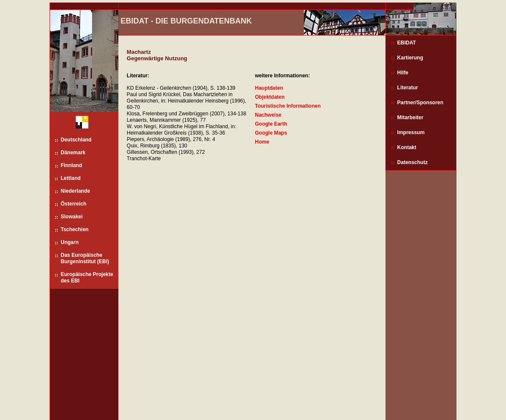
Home (262, 142)
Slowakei (72, 217)
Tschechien (75, 229)
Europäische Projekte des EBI (87, 278)
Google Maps (271, 133)
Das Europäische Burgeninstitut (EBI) (85, 258)
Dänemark (73, 153)
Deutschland (76, 140)
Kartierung (410, 58)
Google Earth (271, 124)
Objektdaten (269, 97)
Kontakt (407, 147)
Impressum (411, 132)
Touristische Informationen (288, 106)
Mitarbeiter (410, 117)
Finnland (71, 165)
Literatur (407, 88)
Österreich (74, 204)
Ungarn (70, 242)
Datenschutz (412, 162)
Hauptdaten (269, 88)
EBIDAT (406, 43)
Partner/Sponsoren (420, 103)
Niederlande (75, 191)
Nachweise (268, 115)
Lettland (71, 178)
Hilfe (403, 73)
